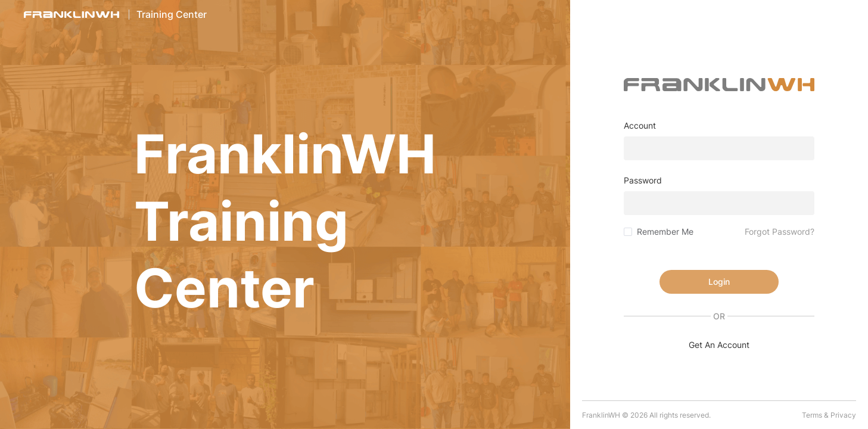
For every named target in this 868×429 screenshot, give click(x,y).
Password (643, 180)
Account (640, 125)
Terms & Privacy (829, 415)
